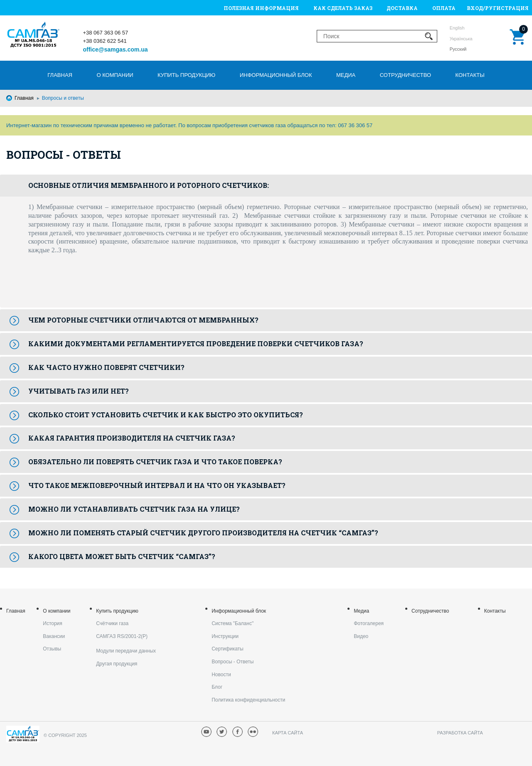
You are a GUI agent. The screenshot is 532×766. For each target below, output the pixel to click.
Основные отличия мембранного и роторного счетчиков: (149, 185)
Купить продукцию (186, 75)
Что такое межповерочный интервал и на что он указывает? (157, 485)
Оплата (444, 8)
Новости (221, 675)
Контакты (470, 75)
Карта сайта (288, 733)
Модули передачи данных (126, 651)
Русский (458, 49)
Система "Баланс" (233, 623)
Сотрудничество (405, 75)
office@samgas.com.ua (115, 49)
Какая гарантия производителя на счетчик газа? (132, 438)
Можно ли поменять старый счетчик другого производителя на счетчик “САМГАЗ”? (203, 533)
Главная (60, 75)
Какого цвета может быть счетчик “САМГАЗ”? (122, 556)
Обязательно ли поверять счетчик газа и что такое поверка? (155, 462)
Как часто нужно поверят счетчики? (106, 367)
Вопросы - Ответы (233, 662)
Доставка (402, 8)
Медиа (346, 75)
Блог (217, 687)
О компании (115, 75)
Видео (361, 636)
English (457, 28)
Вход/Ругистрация (498, 8)
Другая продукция (117, 664)
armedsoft (505, 733)
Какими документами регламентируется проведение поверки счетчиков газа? (196, 344)
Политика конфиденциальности (248, 700)
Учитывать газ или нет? (79, 391)
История (53, 623)
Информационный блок (276, 75)
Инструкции (225, 636)
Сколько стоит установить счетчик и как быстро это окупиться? (166, 415)
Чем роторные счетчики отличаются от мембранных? (143, 320)
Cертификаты (228, 649)
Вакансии (54, 636)
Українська (461, 39)
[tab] (266, 186)
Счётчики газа (112, 623)
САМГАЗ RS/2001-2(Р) (122, 636)
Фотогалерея (369, 623)
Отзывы (52, 649)
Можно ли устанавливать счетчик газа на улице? (134, 509)
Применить (429, 36)
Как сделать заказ (343, 8)
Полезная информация (261, 8)
